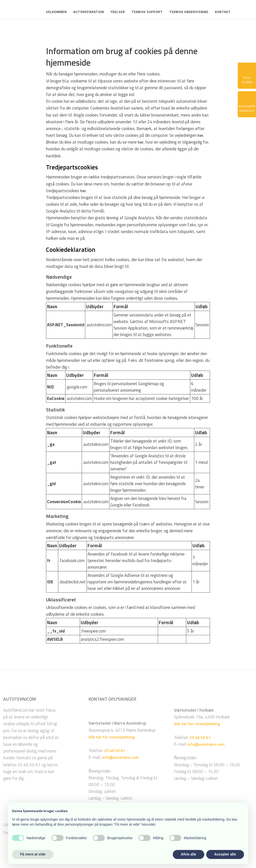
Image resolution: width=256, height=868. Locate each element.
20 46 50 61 (114, 750)
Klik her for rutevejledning (111, 737)
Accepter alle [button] (225, 854)
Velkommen (56, 12)
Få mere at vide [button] (33, 854)
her (200, 135)
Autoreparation (89, 12)
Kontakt (223, 12)
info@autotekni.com (120, 757)
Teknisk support (147, 12)
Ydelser (118, 12)
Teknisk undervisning (189, 12)
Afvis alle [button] (188, 854)
